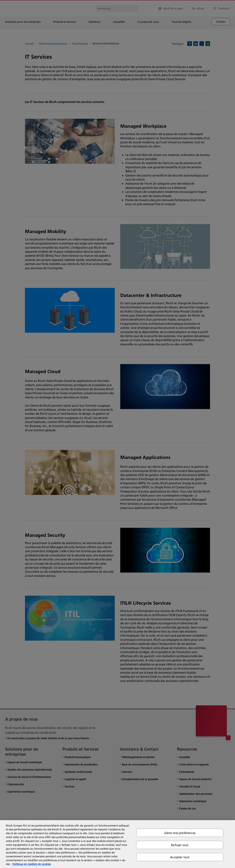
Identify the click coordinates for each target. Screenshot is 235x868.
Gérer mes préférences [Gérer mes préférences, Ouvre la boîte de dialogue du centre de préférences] (180, 833)
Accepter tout (180, 857)
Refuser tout (180, 845)
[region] (117, 844)
